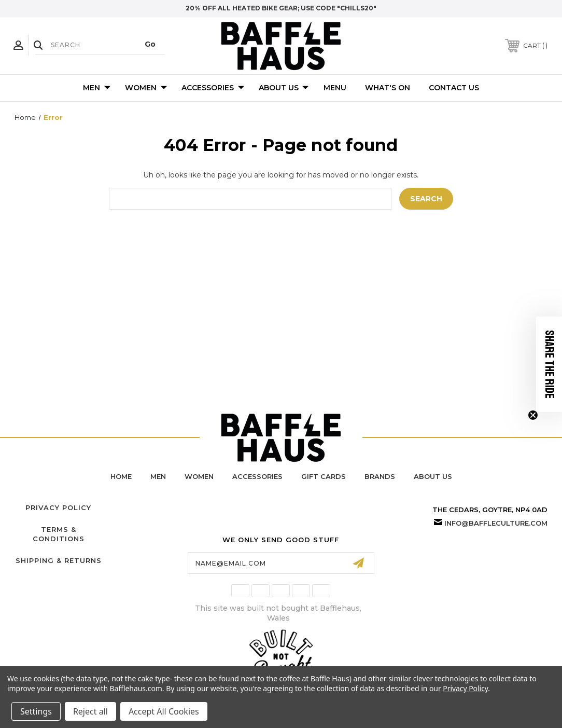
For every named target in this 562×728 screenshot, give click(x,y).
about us (433, 476)
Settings (36, 711)
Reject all (90, 711)
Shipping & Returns (59, 560)
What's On (388, 88)
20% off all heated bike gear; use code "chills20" (281, 8)
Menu (335, 88)
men (158, 476)
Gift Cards (324, 476)
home (121, 476)
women (199, 476)
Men (97, 88)
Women (146, 88)
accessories (257, 476)
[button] (549, 364)
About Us (284, 88)
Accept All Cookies (164, 711)
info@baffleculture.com (496, 523)
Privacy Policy (58, 507)
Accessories (213, 88)
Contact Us (454, 88)
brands (380, 476)
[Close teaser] (533, 415)
